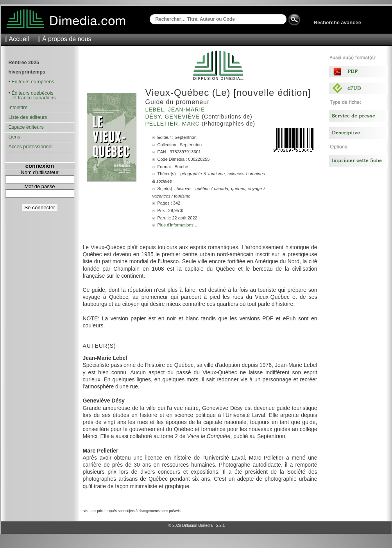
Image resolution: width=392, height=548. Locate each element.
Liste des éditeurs (28, 117)
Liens (14, 137)
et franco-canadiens (32, 98)
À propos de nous (67, 39)
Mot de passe (39, 186)
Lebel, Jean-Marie (176, 110)
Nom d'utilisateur (39, 172)
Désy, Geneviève (174, 117)
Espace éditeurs (26, 127)
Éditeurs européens (33, 82)
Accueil (19, 39)
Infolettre (18, 108)
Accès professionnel (31, 147)
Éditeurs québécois (32, 93)
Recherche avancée (337, 22)
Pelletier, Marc (174, 124)
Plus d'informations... (177, 225)
